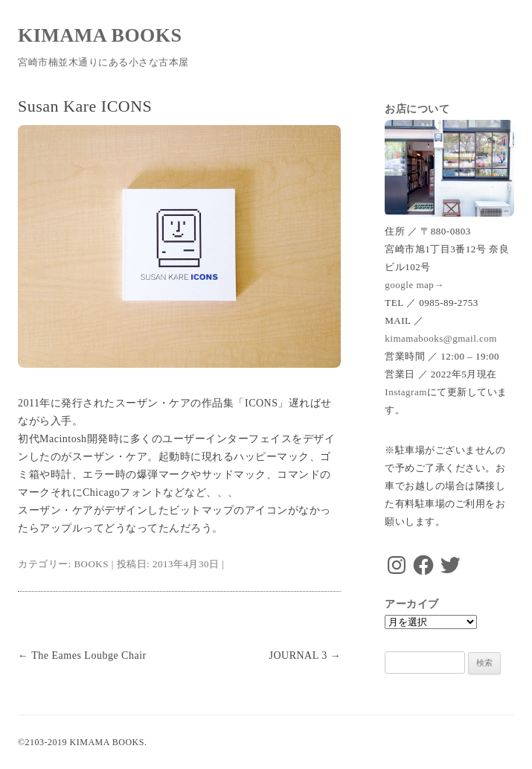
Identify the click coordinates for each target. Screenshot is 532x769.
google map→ (414, 285)
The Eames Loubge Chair (82, 655)
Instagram (406, 392)
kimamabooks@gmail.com (441, 338)
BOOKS (91, 564)
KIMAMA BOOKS (100, 35)
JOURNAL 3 (305, 655)
